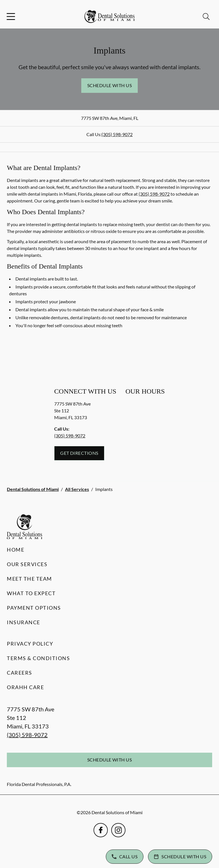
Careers (20, 673)
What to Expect (31, 593)
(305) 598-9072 (117, 134)
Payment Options (34, 608)
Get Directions (79, 453)
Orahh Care (25, 687)
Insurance (24, 622)
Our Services (27, 564)
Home (16, 550)
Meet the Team (30, 579)
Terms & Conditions (38, 658)
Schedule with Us (110, 85)
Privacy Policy (30, 644)
